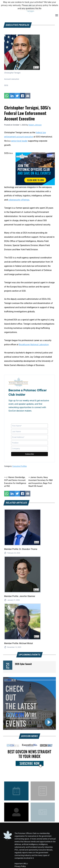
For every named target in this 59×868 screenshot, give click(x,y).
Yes (37, 8)
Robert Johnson (35, 125)
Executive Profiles (20, 466)
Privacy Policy (20, 866)
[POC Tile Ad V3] (35, 169)
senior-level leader (19, 141)
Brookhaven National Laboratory (34, 345)
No (40, 8)
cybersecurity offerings (19, 200)
